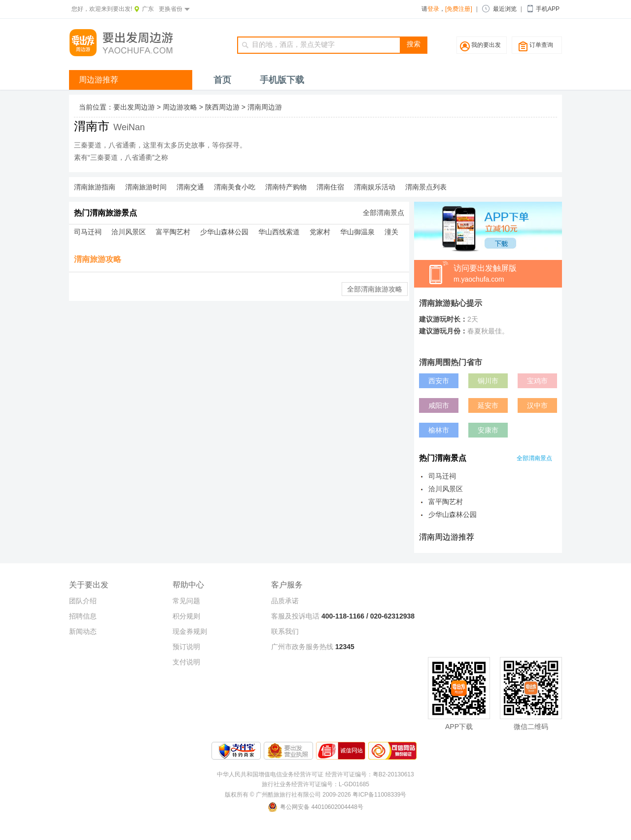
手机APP (548, 9)
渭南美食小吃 (235, 187)
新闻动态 (83, 631)
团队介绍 (83, 601)
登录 (433, 9)
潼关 (391, 232)
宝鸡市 (537, 381)
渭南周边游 (265, 107)
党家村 (320, 232)
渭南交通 (190, 187)
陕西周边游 (222, 107)
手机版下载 (282, 80)
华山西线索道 (279, 232)
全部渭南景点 (384, 213)
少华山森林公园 (224, 232)
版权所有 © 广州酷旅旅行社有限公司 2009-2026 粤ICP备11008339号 (316, 795)
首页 (222, 80)
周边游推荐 (99, 80)
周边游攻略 (180, 107)
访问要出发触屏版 (508, 274)
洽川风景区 (129, 232)
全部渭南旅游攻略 (375, 289)
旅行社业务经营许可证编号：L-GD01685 (315, 784)
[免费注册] (459, 9)
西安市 (439, 381)
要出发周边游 (134, 107)
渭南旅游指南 (95, 187)
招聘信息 (83, 616)
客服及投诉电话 (295, 616)
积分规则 (186, 616)
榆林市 (439, 430)
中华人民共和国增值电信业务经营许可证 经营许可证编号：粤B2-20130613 (315, 774)
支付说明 (186, 662)
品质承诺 (285, 601)
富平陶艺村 (173, 232)
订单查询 (541, 45)
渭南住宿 (330, 187)
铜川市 (488, 381)
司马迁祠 (88, 232)
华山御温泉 (357, 232)
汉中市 (537, 405)
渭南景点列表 (426, 187)
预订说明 (186, 647)
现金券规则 (190, 631)
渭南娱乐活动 (375, 187)
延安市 (488, 405)
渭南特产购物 (286, 187)
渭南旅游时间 (146, 187)
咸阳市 (439, 405)
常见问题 (186, 601)
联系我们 (285, 631)
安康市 (488, 430)
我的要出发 (486, 45)
